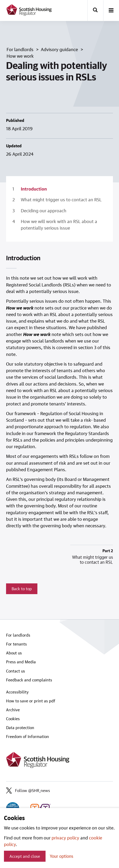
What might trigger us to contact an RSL (61, 199)
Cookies (13, 719)
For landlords (18, 635)
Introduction (34, 189)
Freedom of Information (28, 736)
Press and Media (21, 662)
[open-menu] (111, 11)
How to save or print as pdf (31, 701)
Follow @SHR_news (28, 790)
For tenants (16, 644)
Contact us (16, 671)
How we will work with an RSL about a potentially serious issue (59, 224)
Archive (13, 710)
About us (14, 653)
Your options (61, 856)
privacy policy (65, 838)
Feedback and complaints (29, 680)
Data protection (20, 728)
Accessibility (17, 692)
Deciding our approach (44, 210)
